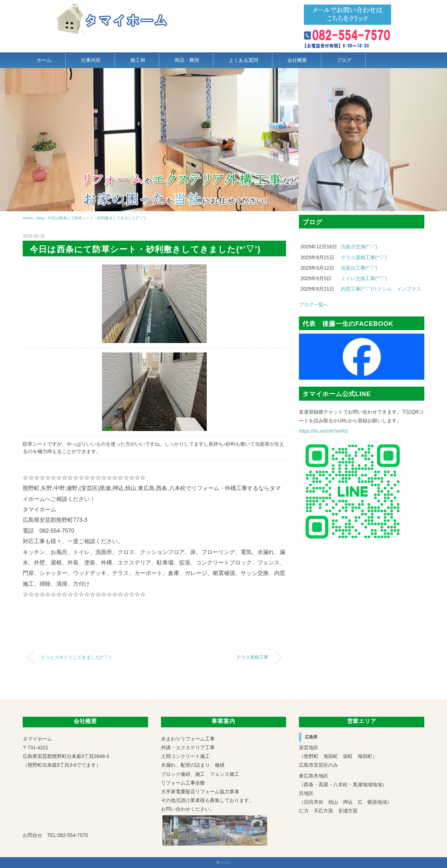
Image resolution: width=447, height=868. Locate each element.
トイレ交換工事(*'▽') (364, 278)
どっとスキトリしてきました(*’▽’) (76, 657)
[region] (223, 140)
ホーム (44, 60)
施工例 (138, 60)
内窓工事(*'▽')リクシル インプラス (381, 289)
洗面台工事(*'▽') (359, 268)
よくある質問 (243, 60)
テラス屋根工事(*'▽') (364, 257)
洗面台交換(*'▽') (359, 247)
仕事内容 (91, 60)
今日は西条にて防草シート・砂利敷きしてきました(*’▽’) (97, 218)
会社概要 (297, 60)
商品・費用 (187, 60)
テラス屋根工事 (252, 657)
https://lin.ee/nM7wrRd (323, 431)
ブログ (344, 60)
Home (225, 863)
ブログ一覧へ (314, 305)
